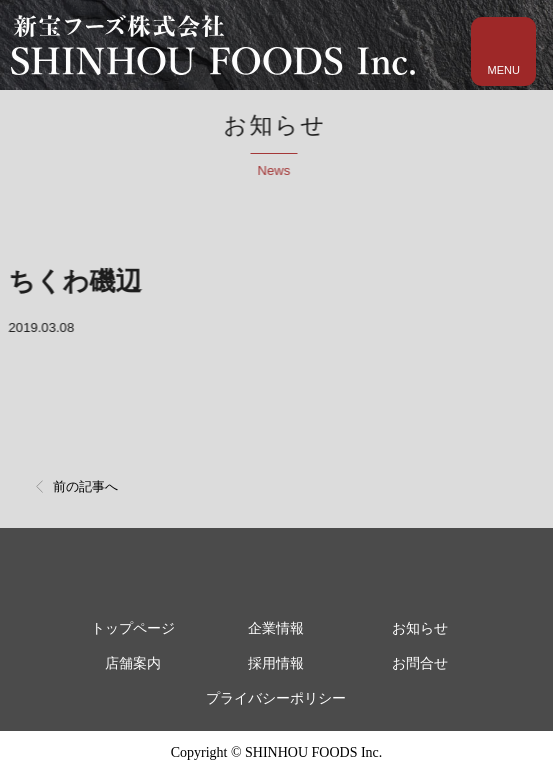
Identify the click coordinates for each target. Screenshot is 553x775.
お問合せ (420, 663)
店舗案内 (133, 663)
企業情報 (276, 628)
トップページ (133, 628)
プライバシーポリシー (276, 698)
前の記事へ (85, 486)
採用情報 (276, 663)
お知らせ (420, 628)
